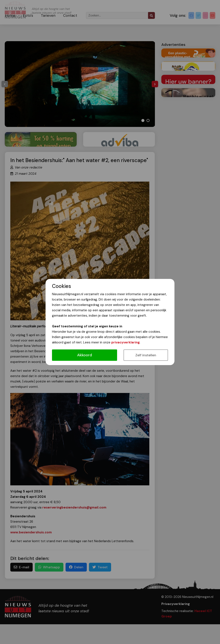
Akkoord (85, 355)
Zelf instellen (146, 355)
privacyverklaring (125, 342)
